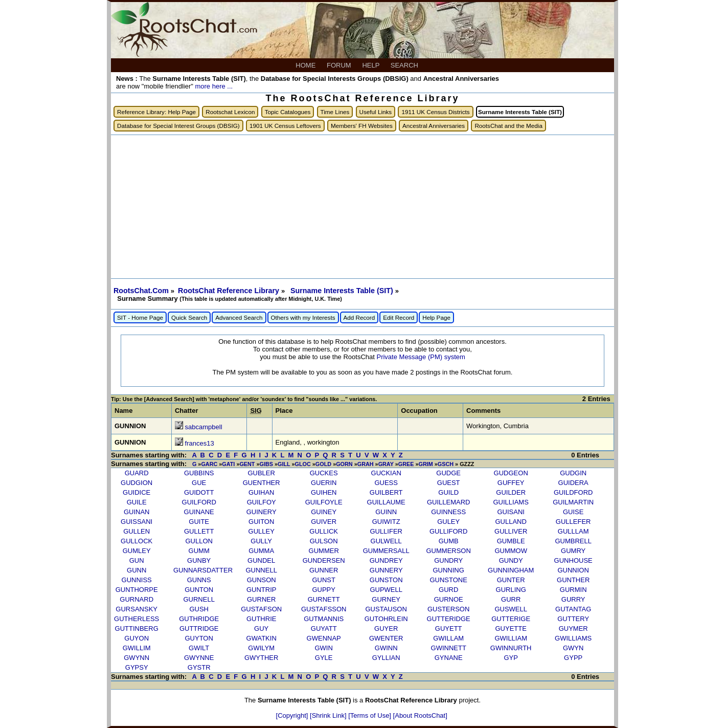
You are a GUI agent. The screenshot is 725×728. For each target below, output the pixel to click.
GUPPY (324, 590)
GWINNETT (449, 648)
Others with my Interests (303, 317)
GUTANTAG (573, 609)
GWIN (323, 648)
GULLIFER (386, 531)
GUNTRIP (262, 590)
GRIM (425, 464)
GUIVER (324, 522)
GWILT (199, 648)
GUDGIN (573, 473)
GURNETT (324, 599)
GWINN (386, 648)
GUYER (386, 628)
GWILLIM (137, 648)
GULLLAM (573, 531)
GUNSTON (386, 580)
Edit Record (399, 317)
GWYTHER (261, 658)
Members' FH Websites (362, 126)
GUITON (261, 522)
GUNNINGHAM (511, 570)
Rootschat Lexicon (230, 112)
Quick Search (189, 317)
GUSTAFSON (261, 609)
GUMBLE (511, 541)
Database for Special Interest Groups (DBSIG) (178, 126)
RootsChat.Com (141, 291)
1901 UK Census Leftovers (285, 126)
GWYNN (137, 658)
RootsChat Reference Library (230, 291)
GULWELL (386, 541)
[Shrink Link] (329, 715)
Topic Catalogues (288, 112)
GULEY (448, 522)
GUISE (573, 512)
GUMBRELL (573, 541)
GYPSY (137, 667)
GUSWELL (511, 609)
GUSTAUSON (386, 609)
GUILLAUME (386, 502)
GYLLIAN (386, 658)
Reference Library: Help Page (156, 112)
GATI (228, 464)
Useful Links (376, 112)
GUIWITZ (386, 522)
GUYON (137, 638)
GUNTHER (573, 580)
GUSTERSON (448, 609)
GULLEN (137, 531)
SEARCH (405, 65)
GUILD (448, 492)
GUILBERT (386, 492)
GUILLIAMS (511, 502)
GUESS (386, 483)
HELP (371, 65)
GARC (209, 464)
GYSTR (199, 667)
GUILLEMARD (449, 502)
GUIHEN (324, 492)
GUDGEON (511, 473)
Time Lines (335, 112)
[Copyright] (293, 715)
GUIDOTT (199, 492)
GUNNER (324, 570)
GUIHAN (262, 492)
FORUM (340, 65)
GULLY (261, 541)
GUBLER (261, 473)
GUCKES (324, 473)
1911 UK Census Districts (435, 112)
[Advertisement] (362, 207)
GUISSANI (137, 522)
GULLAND (511, 522)
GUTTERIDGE (449, 619)
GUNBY (199, 560)
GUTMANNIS (324, 619)
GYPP (573, 658)
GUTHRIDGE (199, 619)
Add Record (359, 317)
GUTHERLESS (137, 619)
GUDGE (448, 473)
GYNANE (449, 658)
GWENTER (386, 638)
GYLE (324, 658)
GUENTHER (262, 483)
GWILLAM (448, 638)
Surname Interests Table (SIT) (343, 291)
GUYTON (199, 638)
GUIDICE (137, 492)
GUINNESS (448, 512)
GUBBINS (199, 473)
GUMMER (324, 551)
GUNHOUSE (573, 560)
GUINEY (324, 512)
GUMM (199, 551)
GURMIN (573, 590)
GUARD (137, 473)
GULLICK (324, 531)
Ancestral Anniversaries (434, 126)
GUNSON (262, 580)
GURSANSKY (137, 609)
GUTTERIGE (511, 619)
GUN (137, 560)
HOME (307, 65)
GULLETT (199, 531)
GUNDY (511, 560)
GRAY (386, 464)
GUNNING (448, 570)
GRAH (366, 464)
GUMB (449, 541)
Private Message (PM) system (421, 357)
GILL (284, 464)
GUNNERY (386, 570)
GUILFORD (199, 502)
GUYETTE (511, 628)
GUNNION (573, 570)
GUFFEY (511, 483)
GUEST (449, 483)
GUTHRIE (262, 619)
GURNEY (386, 599)
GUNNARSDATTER (203, 570)
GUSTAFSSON (324, 609)
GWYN (573, 648)
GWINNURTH (511, 648)
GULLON (199, 541)
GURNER (261, 599)
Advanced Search (239, 317)
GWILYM (261, 648)
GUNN (137, 570)
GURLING (511, 590)
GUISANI (511, 512)
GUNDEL (261, 560)
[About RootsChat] (420, 715)
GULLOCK (137, 541)
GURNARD (137, 599)
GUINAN (137, 512)
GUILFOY (262, 502)
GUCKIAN (386, 473)
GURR (511, 599)
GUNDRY (448, 560)
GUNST (324, 580)
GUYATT (324, 628)
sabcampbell (204, 427)
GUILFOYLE (324, 502)
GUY (261, 628)
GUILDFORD (573, 492)
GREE (406, 464)
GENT (247, 464)
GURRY (573, 599)
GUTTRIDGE (199, 628)
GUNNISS (137, 580)
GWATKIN (262, 638)
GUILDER (511, 492)
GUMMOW (511, 551)
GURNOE (449, 599)
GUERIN (324, 483)
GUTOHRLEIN (386, 619)
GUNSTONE (448, 580)
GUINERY (262, 512)
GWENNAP (324, 638)
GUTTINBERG (137, 628)
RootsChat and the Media (508, 126)
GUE (199, 483)
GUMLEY (137, 551)
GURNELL (199, 599)
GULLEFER (573, 522)
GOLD (323, 464)
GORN (344, 464)
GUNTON (199, 590)
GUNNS (199, 580)
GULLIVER (511, 531)
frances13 (200, 443)
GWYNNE (199, 658)
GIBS (266, 464)
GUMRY (573, 551)
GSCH (446, 464)
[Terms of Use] (370, 715)
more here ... (214, 86)
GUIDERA (573, 483)
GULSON (324, 541)
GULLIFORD (448, 531)
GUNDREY (386, 560)
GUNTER (511, 580)
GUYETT (449, 628)
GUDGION (137, 483)
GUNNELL (261, 570)
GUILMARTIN (573, 502)
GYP (511, 658)
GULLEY (262, 531)
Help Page (436, 317)
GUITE (199, 522)
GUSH (199, 609)
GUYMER (573, 628)
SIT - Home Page (140, 317)
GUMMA (261, 551)
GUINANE (199, 512)
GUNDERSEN (324, 560)
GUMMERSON (448, 551)
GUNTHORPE (137, 590)
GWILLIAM (511, 638)
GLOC (303, 464)
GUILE (137, 502)
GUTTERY (573, 619)
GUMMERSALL (386, 551)
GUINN (386, 512)
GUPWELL (386, 590)
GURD (448, 590)
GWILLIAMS (573, 638)
